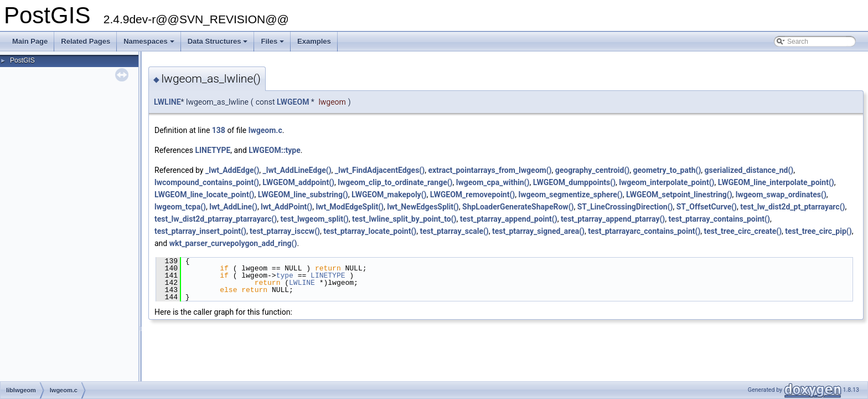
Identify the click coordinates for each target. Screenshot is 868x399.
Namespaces (150, 44)
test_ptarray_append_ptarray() (613, 219)
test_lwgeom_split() (314, 219)
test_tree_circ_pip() (818, 231)
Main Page (30, 41)
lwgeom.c (265, 130)
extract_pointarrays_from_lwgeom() (490, 170)
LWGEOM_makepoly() (389, 195)
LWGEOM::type (275, 150)
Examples (314, 41)
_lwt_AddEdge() (232, 170)
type (285, 275)
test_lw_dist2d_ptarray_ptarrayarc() (216, 219)
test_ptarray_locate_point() (370, 231)
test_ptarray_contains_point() (719, 219)
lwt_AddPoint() (286, 207)
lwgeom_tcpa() (180, 207)
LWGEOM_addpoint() (298, 182)
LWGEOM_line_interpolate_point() (776, 182)
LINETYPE (213, 150)
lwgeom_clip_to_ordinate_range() (395, 182)
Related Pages (86, 41)
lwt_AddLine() (233, 207)
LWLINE (167, 102)
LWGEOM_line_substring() (303, 195)
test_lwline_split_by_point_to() (404, 219)
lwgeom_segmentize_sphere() (571, 195)
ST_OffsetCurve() (707, 207)
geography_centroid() (593, 170)
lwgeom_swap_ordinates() (781, 195)
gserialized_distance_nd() (749, 170)
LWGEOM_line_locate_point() (204, 195)
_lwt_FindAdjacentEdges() (380, 170)
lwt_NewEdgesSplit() (423, 207)
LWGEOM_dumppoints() (574, 182)
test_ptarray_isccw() (285, 231)
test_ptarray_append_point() (509, 219)
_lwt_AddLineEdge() (297, 170)
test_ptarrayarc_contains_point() (644, 231)
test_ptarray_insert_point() (200, 231)
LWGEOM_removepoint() (473, 195)
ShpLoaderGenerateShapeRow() (518, 207)
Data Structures (219, 44)
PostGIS (22, 60)
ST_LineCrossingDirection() (625, 207)
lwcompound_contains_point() (207, 182)
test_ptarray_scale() (454, 231)
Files (273, 44)
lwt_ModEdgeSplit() (350, 207)
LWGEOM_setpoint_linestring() (679, 195)
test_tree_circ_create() (743, 231)
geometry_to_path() (667, 170)
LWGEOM (293, 102)
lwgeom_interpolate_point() (666, 182)
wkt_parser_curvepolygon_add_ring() (233, 243)
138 (219, 130)
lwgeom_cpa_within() (493, 182)
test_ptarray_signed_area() (538, 231)
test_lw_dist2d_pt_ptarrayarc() (792, 207)
